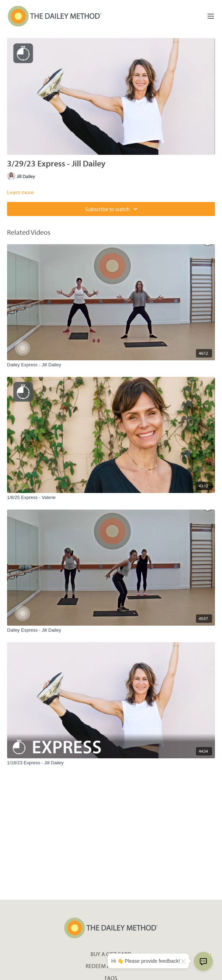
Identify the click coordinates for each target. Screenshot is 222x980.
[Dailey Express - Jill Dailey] (111, 365)
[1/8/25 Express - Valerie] (111, 498)
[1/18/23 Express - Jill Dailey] (111, 763)
